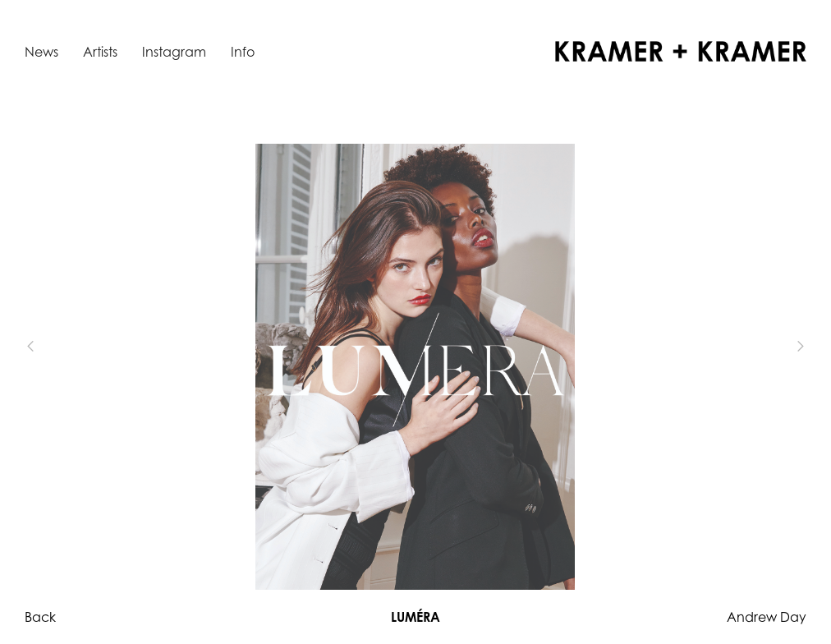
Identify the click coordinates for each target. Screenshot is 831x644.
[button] (57, 347)
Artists (100, 52)
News (41, 52)
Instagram (174, 52)
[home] (681, 51)
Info (243, 52)
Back (40, 617)
